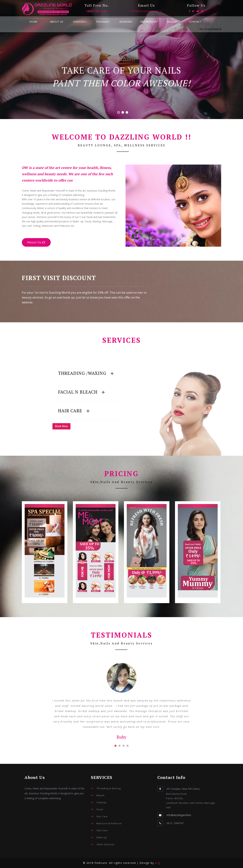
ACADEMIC (126, 22)
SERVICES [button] (80, 22)
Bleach (101, 795)
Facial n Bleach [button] (80, 392)
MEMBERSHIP (149, 22)
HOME (33, 22)
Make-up (102, 837)
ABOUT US (57, 22)
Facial (100, 809)
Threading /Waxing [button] (84, 373)
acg (158, 863)
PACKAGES (103, 22)
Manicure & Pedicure (109, 823)
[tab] (86, 373)
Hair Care (102, 816)
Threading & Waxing (109, 788)
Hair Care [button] (72, 411)
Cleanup (101, 802)
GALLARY (172, 22)
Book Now (61, 426)
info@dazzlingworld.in (146, 11)
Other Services (106, 844)
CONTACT (195, 22)
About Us (36, 242)
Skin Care (102, 830)
